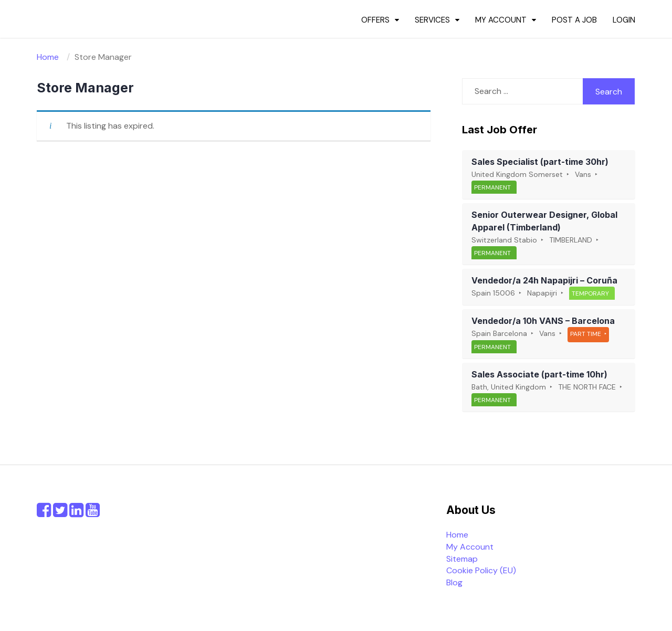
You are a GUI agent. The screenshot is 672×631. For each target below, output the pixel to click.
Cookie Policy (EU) (481, 570)
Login (624, 20)
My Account (501, 20)
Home (457, 535)
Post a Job (574, 20)
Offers (375, 20)
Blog (454, 582)
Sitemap (462, 559)
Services (432, 20)
